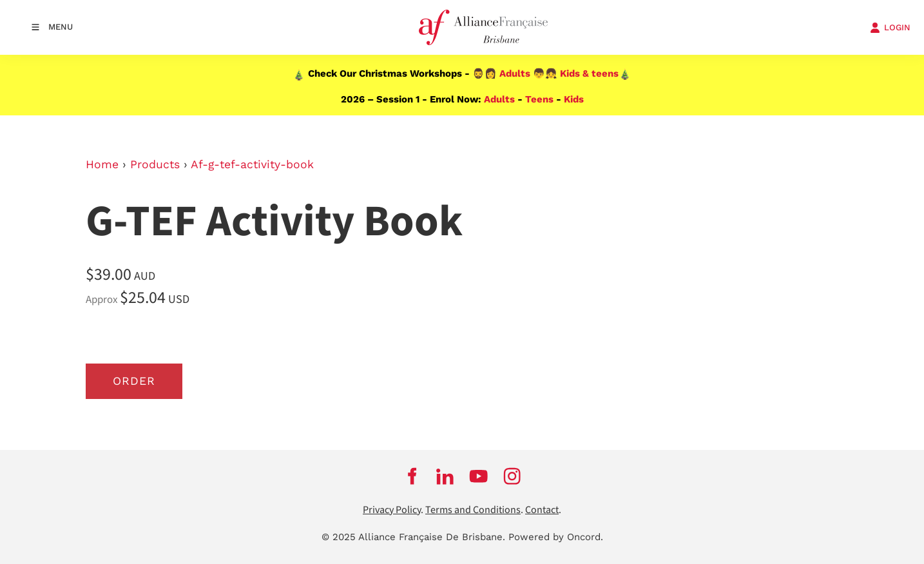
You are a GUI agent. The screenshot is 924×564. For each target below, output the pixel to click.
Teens (539, 99)
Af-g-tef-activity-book (252, 164)
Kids (574, 99)
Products (155, 164)
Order (134, 381)
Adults (515, 73)
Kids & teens (589, 73)
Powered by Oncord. (556, 537)
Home (102, 164)
